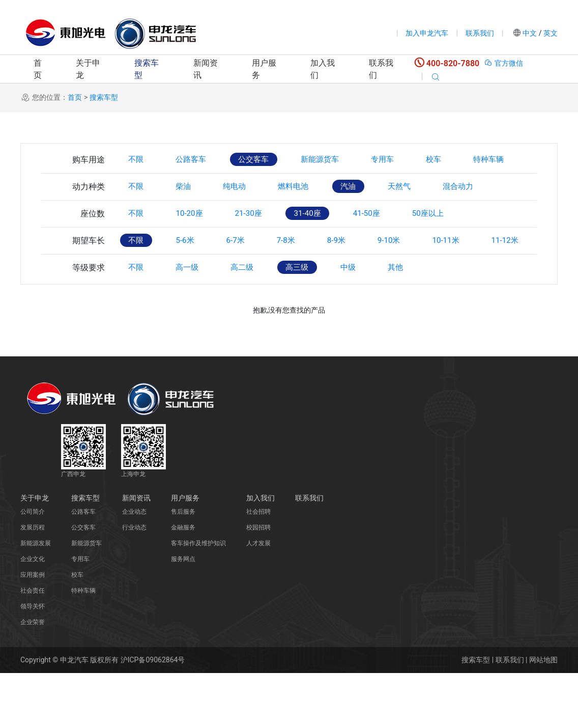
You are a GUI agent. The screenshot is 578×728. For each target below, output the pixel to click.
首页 (38, 69)
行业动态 (134, 582)
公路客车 (198, 160)
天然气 (426, 214)
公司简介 (33, 567)
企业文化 (33, 614)
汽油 (370, 214)
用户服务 (264, 69)
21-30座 (261, 241)
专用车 (407, 160)
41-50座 (389, 241)
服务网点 (183, 614)
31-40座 (325, 241)
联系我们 (480, 33)
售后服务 (183, 567)
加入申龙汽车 (427, 33)
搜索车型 (147, 69)
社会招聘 (258, 567)
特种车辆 (147, 187)
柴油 (190, 214)
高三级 (314, 323)
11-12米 (144, 296)
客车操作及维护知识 (198, 598)
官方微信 (503, 63)
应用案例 (33, 630)
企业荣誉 (33, 677)
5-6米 (192, 268)
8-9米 (357, 268)
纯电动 (246, 214)
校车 (463, 160)
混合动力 (490, 214)
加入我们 (323, 69)
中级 (370, 323)
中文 (530, 33)
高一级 (194, 323)
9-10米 (415, 268)
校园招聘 (258, 582)
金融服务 (183, 582)
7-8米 (302, 268)
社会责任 (33, 646)
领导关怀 (33, 661)
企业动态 (134, 567)
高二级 (254, 323)
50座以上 (456, 241)
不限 (138, 160)
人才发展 (258, 598)
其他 (422, 323)
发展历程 (33, 582)
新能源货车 (339, 160)
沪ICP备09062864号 (153, 715)
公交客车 (267, 160)
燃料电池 (310, 214)
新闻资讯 (206, 69)
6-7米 (247, 268)
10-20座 (196, 241)
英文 (550, 33)
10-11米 (477, 268)
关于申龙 (88, 69)
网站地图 (543, 715)
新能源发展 (36, 598)
